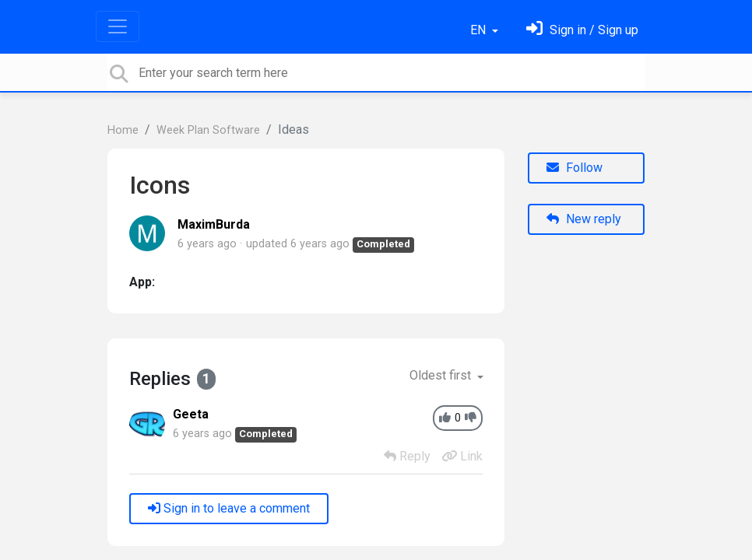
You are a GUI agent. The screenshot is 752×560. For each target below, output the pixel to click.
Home (123, 130)
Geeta (191, 414)
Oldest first (442, 375)
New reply (584, 219)
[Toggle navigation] (118, 26)
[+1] (445, 418)
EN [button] (480, 30)
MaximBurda (214, 224)
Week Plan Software (208, 130)
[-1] (471, 418)
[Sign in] (582, 30)
